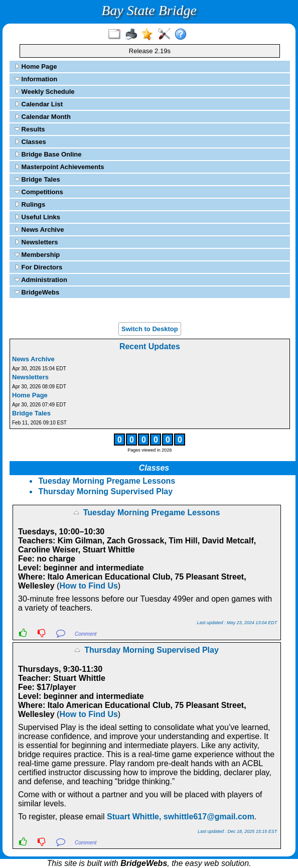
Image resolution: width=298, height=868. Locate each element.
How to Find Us (88, 586)
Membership (37, 255)
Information (36, 79)
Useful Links (37, 217)
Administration (41, 280)
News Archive (39, 230)
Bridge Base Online (48, 154)
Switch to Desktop (150, 329)
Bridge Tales (37, 179)
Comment (86, 634)
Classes (30, 142)
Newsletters (36, 242)
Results (30, 129)
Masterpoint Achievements (59, 167)
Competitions (39, 192)
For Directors (38, 267)
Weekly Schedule (45, 92)
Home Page (36, 66)
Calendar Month (43, 117)
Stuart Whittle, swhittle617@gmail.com (181, 817)
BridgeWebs (37, 292)
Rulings (30, 204)
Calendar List (39, 104)
